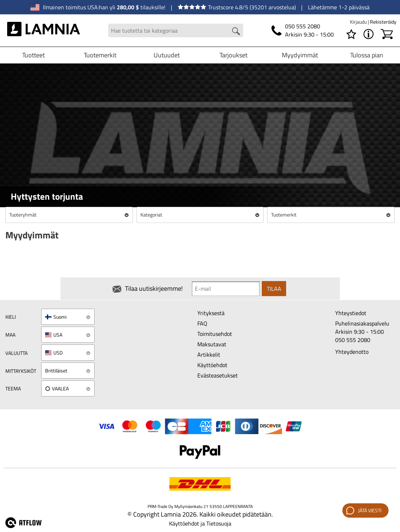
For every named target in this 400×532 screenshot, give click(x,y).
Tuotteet (33, 55)
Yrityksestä (211, 313)
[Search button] (236, 31)
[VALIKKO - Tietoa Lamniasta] (368, 34)
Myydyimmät (300, 55)
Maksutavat (212, 344)
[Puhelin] (303, 30)
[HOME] (44, 30)
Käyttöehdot (212, 365)
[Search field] (176, 31)
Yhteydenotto (352, 352)
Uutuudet (167, 55)
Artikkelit (209, 355)
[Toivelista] (351, 34)
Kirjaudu (359, 22)
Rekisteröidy (383, 22)
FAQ (202, 323)
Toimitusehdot (215, 334)
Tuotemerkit (100, 55)
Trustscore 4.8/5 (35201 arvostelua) (237, 7)
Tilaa (274, 289)
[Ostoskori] (387, 34)
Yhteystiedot (351, 313)
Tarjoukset (233, 55)
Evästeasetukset (218, 375)
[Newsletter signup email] (226, 289)
